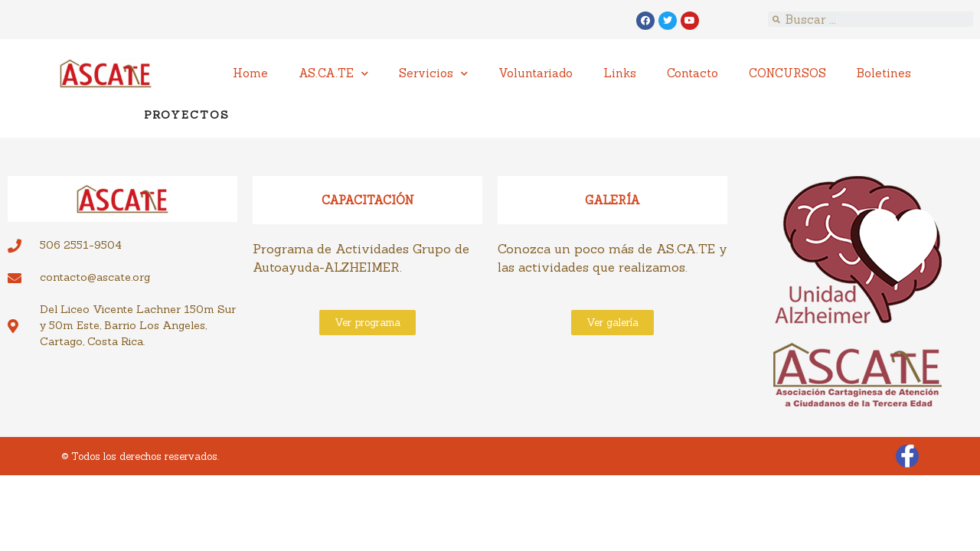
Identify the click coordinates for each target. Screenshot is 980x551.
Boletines (884, 73)
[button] (367, 323)
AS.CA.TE (333, 74)
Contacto (693, 73)
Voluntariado (536, 73)
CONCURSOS (787, 73)
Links (620, 73)
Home (250, 73)
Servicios (433, 74)
